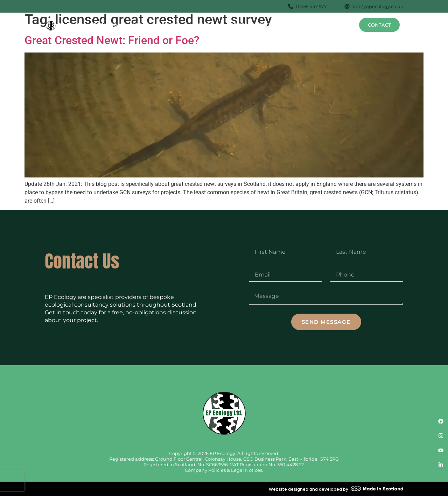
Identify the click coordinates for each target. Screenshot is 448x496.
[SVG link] (75, 26)
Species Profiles (253, 25)
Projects (297, 25)
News (345, 25)
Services (170, 25)
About (140, 25)
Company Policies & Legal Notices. (224, 470)
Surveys (206, 25)
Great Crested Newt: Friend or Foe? (112, 40)
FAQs (324, 25)
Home (117, 25)
